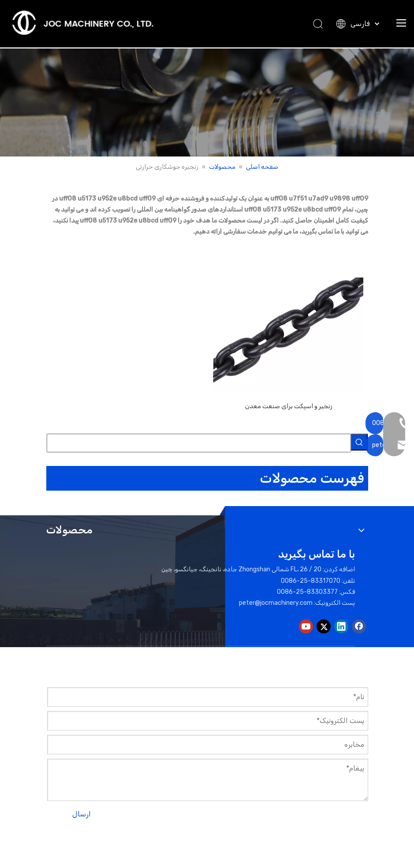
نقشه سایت (172, 838)
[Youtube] (306, 626)
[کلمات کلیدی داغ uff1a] (359, 442)
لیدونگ (110, 838)
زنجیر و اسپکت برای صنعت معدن (289, 406)
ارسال (82, 814)
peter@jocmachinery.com (276, 603)
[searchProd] (199, 443)
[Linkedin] (341, 626)
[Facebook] (359, 626)
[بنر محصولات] (207, 102)
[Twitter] (324, 626)
